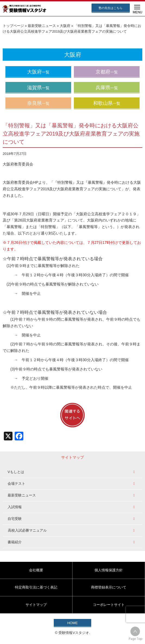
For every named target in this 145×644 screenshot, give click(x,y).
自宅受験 (15, 519)
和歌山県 (107, 103)
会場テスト (16, 484)
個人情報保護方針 (109, 570)
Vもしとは (16, 472)
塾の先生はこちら (111, 8)
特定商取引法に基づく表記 (36, 587)
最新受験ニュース (42, 26)
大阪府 (65, 26)
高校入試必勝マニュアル (27, 530)
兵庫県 (107, 88)
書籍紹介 (15, 542)
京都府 (107, 72)
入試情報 (15, 507)
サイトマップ (36, 605)
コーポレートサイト (109, 605)
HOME (72, 623)
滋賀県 (38, 88)
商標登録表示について (109, 587)
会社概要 (36, 570)
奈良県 (38, 103)
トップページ (13, 26)
